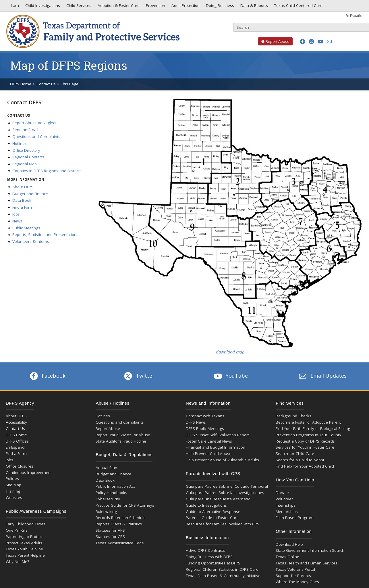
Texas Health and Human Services (307, 563)
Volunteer (284, 499)
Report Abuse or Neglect (34, 123)
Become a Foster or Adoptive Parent (308, 422)
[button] (303, 42)
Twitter (139, 376)
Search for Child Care (295, 454)
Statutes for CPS (110, 537)
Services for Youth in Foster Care (305, 447)
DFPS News (196, 422)
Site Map (13, 485)
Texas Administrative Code (120, 543)
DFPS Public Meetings (205, 428)
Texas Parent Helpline (25, 555)
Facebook (47, 376)
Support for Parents (293, 576)
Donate (282, 493)
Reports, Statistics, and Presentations (45, 235)
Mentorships (287, 512)
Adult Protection (185, 7)
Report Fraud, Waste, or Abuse (123, 435)
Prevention (155, 7)
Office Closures (20, 466)
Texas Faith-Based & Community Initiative (223, 576)
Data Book (22, 200)
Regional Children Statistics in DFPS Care (222, 569)
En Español (354, 16)
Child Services (78, 7)
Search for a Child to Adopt (300, 460)
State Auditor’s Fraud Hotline (121, 441)
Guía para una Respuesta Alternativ (218, 499)
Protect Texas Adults (24, 543)
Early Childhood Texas (26, 524)
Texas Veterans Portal (295, 569)
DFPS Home (21, 84)
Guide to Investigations (206, 505)
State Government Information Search (310, 550)
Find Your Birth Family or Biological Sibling (313, 428)
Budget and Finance (30, 194)
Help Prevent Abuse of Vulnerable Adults (222, 460)
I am (14, 7)
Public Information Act (115, 486)
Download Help (289, 544)
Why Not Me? (17, 562)
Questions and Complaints (36, 137)
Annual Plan (106, 468)
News (17, 221)
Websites (14, 497)
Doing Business (219, 7)
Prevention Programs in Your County (308, 435)
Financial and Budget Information (216, 447)
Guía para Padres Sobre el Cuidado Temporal (227, 486)
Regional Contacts (28, 157)
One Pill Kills (17, 530)
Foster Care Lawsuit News (209, 441)
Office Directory (26, 150)
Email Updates (322, 376)
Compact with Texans (205, 416)
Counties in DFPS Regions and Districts (47, 171)
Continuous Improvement (29, 472)
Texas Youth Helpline (24, 549)
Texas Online (287, 557)
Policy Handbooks (111, 493)
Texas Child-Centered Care (298, 7)
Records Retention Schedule (121, 518)
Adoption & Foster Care (118, 7)
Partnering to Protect (24, 537)
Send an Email (25, 130)
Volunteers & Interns (31, 241)
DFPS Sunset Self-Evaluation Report (217, 435)
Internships (286, 505)
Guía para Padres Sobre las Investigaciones (225, 493)
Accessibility (16, 422)
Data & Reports (254, 7)
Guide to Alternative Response (213, 512)
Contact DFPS (24, 102)
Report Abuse (274, 41)
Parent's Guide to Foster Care (212, 518)
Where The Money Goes (297, 582)
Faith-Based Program (295, 518)
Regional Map (25, 164)
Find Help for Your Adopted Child (305, 466)
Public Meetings (26, 228)
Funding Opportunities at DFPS (213, 563)
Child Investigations (42, 7)
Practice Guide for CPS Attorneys (125, 505)
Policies (12, 479)
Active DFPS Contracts (205, 550)
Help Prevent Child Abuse (209, 454)
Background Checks (293, 416)
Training (13, 491)
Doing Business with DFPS (209, 557)
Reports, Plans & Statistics (119, 524)
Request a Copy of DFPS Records (305, 441)
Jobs (16, 214)
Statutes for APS (110, 530)
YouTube (230, 376)
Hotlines (20, 143)
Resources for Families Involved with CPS (223, 524)
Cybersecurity (108, 499)
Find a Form (23, 207)
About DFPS (23, 187)
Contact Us (46, 84)
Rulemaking (106, 512)
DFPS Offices (17, 441)
